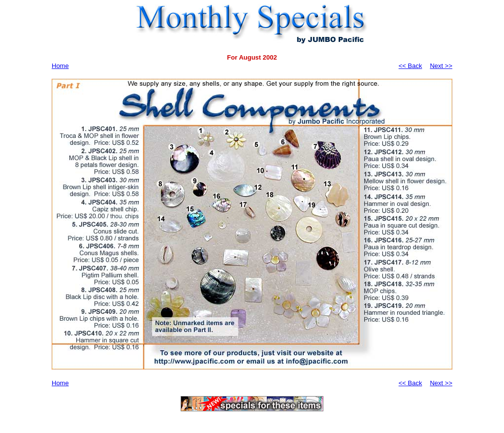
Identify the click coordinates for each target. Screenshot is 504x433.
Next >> (441, 66)
